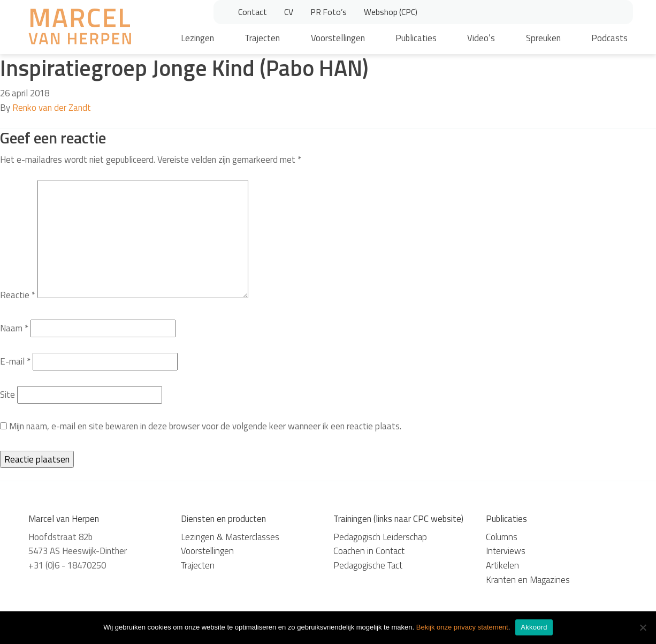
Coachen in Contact (369, 551)
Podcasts (609, 38)
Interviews (506, 551)
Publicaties (416, 38)
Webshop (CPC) (391, 12)
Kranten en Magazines (528, 580)
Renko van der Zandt (52, 108)
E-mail (15, 361)
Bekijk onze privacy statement (462, 627)
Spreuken (543, 38)
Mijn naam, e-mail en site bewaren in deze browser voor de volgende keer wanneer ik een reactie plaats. (205, 426)
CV (289, 12)
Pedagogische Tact (368, 565)
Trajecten (262, 38)
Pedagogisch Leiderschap (380, 537)
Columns (502, 537)
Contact (253, 12)
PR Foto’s (329, 12)
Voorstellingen (338, 38)
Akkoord (534, 627)
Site (7, 395)
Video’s (481, 38)
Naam (14, 328)
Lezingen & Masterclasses (230, 537)
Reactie (18, 295)
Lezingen (197, 38)
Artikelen (502, 565)
